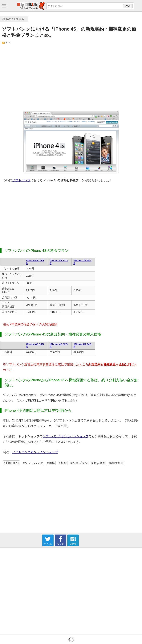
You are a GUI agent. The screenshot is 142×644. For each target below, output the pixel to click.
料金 (64, 463)
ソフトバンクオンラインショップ (65, 436)
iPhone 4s (12, 463)
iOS (8, 43)
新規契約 (99, 463)
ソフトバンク (21, 180)
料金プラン (80, 463)
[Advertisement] (39, 77)
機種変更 (117, 463)
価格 (52, 463)
